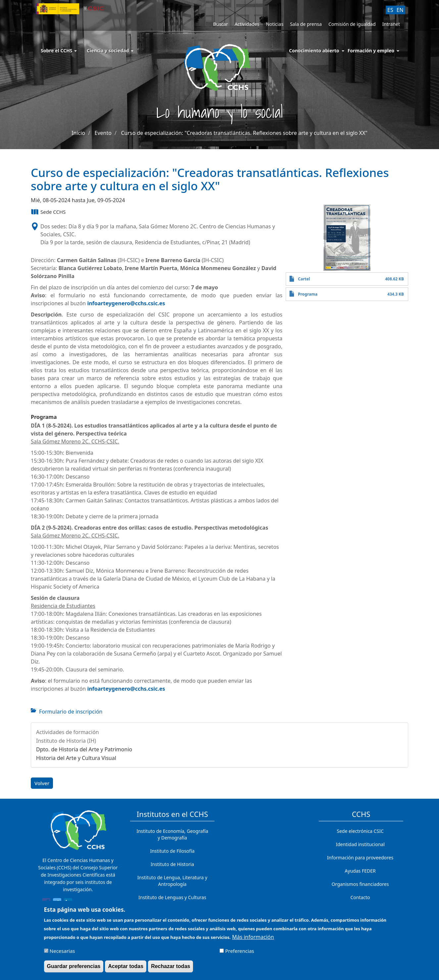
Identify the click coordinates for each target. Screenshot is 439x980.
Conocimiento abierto (314, 51)
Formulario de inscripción (71, 712)
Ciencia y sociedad (110, 51)
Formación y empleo (371, 51)
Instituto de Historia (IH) (66, 741)
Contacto (360, 897)
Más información (253, 939)
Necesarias (62, 953)
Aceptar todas (126, 969)
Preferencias (240, 953)
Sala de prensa (306, 24)
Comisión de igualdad (352, 24)
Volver (42, 783)
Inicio (78, 133)
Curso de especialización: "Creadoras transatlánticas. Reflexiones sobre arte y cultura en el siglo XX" (244, 133)
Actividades (247, 24)
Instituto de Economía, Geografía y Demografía (172, 834)
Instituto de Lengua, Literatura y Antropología (172, 881)
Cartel (304, 279)
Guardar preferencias (74, 969)
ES (390, 10)
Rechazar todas (171, 969)
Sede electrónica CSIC (360, 831)
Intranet (391, 24)
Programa (308, 294)
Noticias (275, 24)
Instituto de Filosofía (172, 851)
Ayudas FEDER (360, 871)
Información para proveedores (360, 858)
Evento (103, 133)
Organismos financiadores (360, 884)
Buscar (221, 24)
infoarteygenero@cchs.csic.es (126, 303)
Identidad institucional (360, 844)
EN (400, 10)
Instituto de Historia (172, 864)
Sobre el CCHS (59, 51)
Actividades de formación (68, 732)
